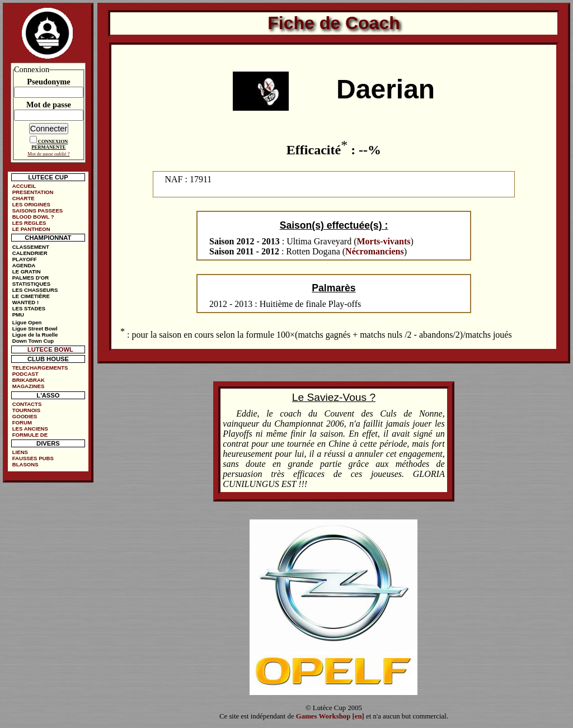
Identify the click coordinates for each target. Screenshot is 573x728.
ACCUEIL (24, 186)
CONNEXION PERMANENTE (50, 144)
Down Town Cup (33, 341)
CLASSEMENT (31, 247)
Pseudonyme (49, 82)
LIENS (20, 452)
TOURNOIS (26, 410)
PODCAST (25, 374)
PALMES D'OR (31, 278)
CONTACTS (27, 404)
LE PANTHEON (31, 229)
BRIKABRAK (29, 380)
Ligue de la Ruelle (35, 335)
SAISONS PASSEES (37, 211)
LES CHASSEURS (35, 290)
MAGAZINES (29, 386)
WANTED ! (25, 302)
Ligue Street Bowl (35, 328)
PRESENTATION (33, 192)
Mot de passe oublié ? (48, 154)
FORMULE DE (30, 435)
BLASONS (25, 464)
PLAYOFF (25, 259)
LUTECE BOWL (50, 349)
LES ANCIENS (30, 429)
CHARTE (24, 198)
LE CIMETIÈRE (31, 296)
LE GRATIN (27, 271)
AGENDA (24, 265)
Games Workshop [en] (330, 716)
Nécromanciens (375, 251)
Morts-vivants (384, 241)
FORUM (22, 422)
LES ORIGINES (31, 204)
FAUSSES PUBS (33, 458)
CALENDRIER (30, 253)
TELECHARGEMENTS (40, 368)
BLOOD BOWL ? (33, 217)
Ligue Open (27, 322)
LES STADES (29, 308)
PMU (18, 315)
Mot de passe (49, 105)
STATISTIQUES (31, 284)
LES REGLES (29, 223)
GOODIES (25, 416)
